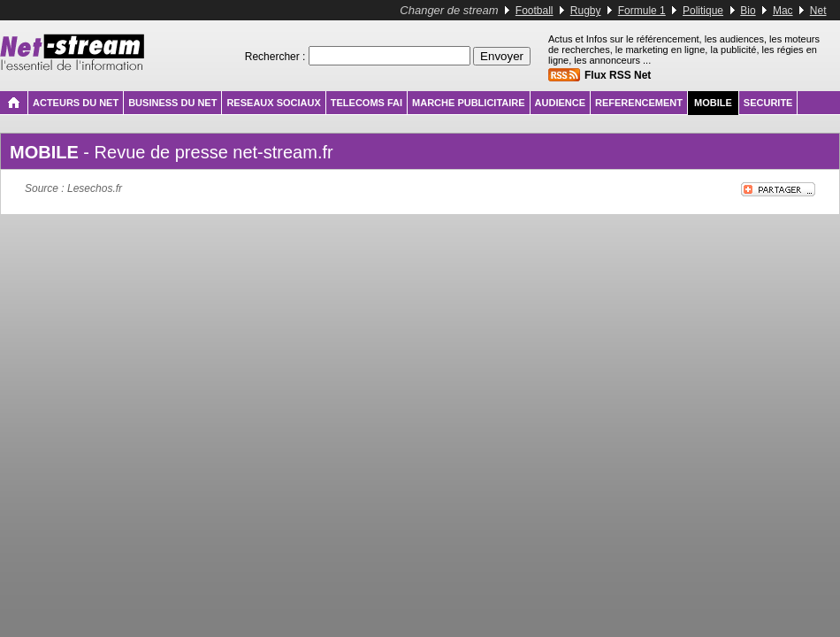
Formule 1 (642, 11)
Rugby (586, 11)
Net (818, 11)
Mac (783, 11)
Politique (703, 11)
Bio (748, 11)
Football (535, 11)
